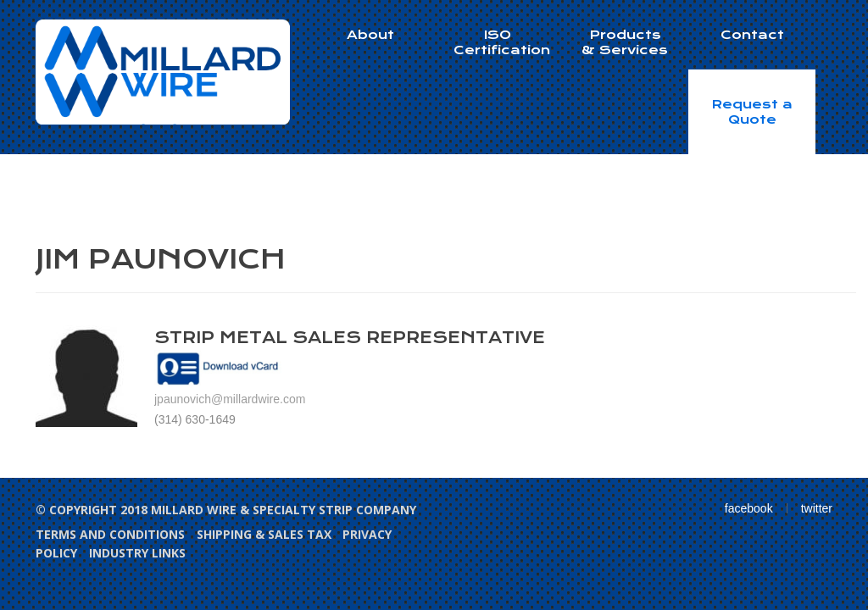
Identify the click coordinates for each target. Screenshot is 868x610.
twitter (817, 508)
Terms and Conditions (110, 534)
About (370, 35)
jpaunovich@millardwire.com (230, 399)
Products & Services (625, 42)
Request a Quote (752, 112)
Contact (752, 35)
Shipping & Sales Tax (264, 534)
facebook (749, 508)
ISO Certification (502, 42)
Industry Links (137, 553)
